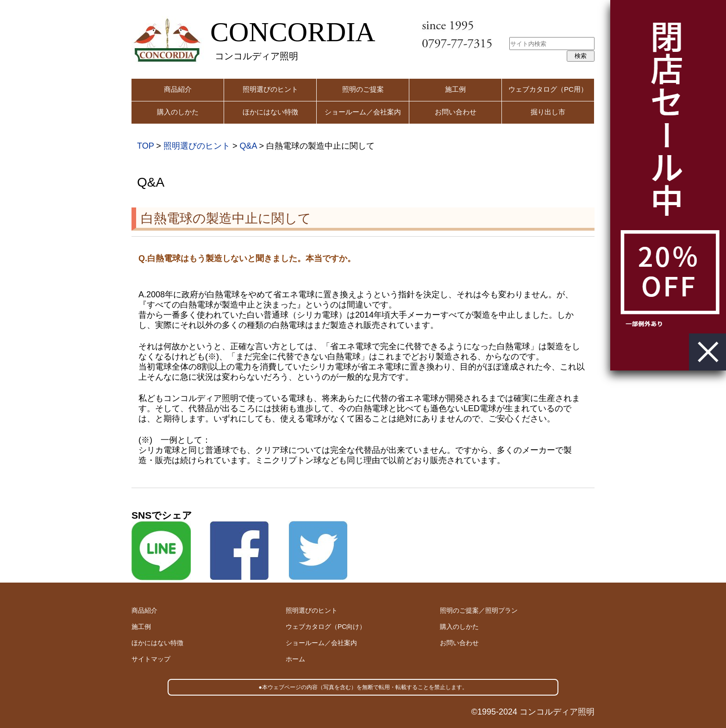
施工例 (455, 89)
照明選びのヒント (270, 89)
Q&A (248, 146)
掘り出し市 (548, 112)
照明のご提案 (363, 89)
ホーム (295, 659)
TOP (145, 146)
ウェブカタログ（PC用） (548, 89)
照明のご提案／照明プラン (479, 610)
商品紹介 (178, 89)
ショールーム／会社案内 (363, 112)
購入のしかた (178, 112)
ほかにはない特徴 (270, 112)
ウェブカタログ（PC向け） (326, 627)
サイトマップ (151, 659)
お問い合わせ (456, 112)
